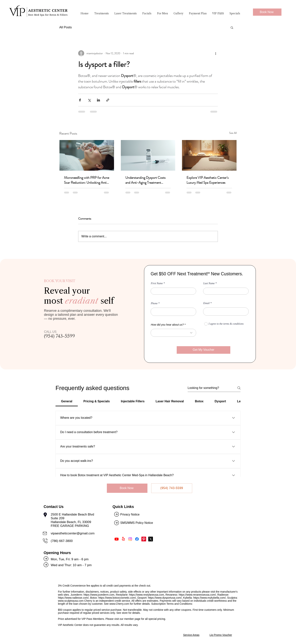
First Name (157, 283)
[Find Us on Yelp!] (123, 539)
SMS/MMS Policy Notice (137, 523)
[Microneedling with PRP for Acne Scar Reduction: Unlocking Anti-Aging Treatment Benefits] (87, 155)
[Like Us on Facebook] (137, 539)
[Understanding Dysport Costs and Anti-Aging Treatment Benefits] (148, 155)
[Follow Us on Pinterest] (144, 539)
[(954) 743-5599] (172, 488)
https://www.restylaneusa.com (147, 595)
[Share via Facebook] (80, 100)
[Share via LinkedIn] (98, 100)
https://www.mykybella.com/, (210, 598)
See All (233, 133)
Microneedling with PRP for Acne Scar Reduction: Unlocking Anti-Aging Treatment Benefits (87, 180)
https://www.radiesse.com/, (74, 598)
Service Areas (191, 635)
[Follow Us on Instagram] (130, 539)
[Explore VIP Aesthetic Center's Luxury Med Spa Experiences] (209, 155)
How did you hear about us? (167, 325)
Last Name (209, 283)
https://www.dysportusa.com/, (165, 598)
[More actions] (216, 53)
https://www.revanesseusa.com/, (198, 595)
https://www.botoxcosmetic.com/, (118, 598)
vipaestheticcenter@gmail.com (73, 533)
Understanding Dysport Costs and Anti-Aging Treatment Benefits (145, 180)
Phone (154, 303)
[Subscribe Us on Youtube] (117, 539)
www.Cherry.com (119, 604)
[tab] (67, 401)
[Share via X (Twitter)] (89, 100)
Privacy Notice (130, 514)
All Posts (66, 27)
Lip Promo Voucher (221, 635)
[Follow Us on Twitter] (151, 539)
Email (206, 303)
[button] (101, 15)
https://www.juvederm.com (99, 595)
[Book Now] (267, 12)
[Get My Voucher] (203, 350)
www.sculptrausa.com (71, 601)
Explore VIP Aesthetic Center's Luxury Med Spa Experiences (208, 180)
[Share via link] (108, 100)
